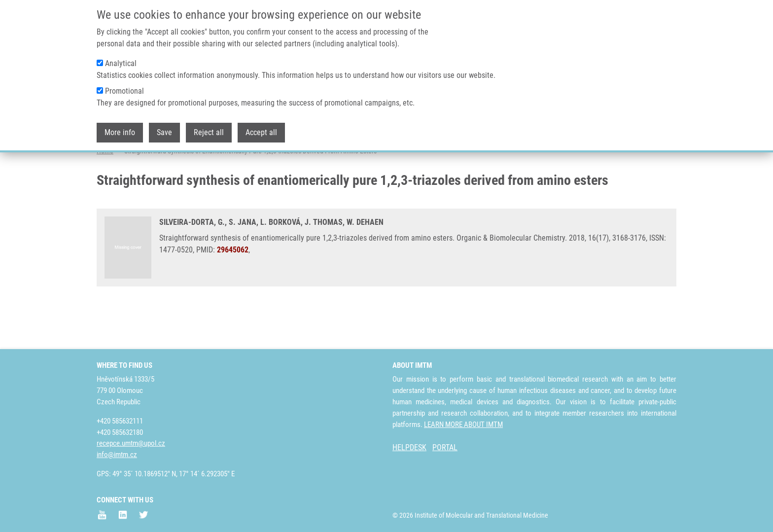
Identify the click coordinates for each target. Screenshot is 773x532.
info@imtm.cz (117, 455)
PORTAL (445, 447)
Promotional (124, 91)
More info (120, 132)
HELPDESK (409, 447)
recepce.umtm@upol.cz (131, 443)
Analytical (121, 63)
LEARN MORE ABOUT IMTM (463, 425)
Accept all (261, 132)
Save (164, 132)
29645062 (233, 289)
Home (105, 190)
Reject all (209, 132)
